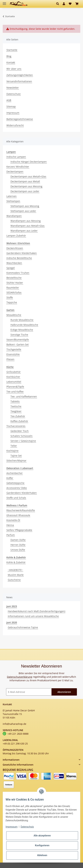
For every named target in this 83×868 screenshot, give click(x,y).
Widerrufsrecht (15, 125)
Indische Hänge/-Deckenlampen (29, 162)
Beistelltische (14, 278)
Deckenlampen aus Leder (25, 191)
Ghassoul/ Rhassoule (18, 515)
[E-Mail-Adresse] (29, 692)
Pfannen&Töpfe (15, 387)
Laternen (12, 196)
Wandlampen (14, 216)
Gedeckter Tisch (20, 431)
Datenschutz (14, 94)
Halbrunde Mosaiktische (24, 325)
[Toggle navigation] (4, 2)
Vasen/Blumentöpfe (18, 340)
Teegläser (16, 411)
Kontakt (11, 62)
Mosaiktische (14, 315)
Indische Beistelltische (19, 258)
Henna (10, 525)
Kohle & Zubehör (16, 562)
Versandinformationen (19, 81)
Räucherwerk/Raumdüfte (21, 510)
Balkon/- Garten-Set (18, 344)
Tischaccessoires (16, 426)
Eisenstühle (13, 354)
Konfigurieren (42, 845)
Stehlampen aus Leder (23, 211)
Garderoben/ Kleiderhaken (22, 253)
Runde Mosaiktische (22, 320)
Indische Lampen (16, 157)
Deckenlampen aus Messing (26, 186)
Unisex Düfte (18, 550)
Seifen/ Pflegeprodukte (19, 530)
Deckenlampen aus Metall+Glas (28, 176)
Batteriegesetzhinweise (20, 119)
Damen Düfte (18, 540)
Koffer (10, 478)
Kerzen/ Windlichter (18, 167)
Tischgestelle (14, 349)
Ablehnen (42, 855)
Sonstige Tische (19, 335)
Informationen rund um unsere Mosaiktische (33, 616)
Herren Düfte (18, 545)
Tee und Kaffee (15, 392)
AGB (9, 100)
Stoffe (10, 297)
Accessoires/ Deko (17, 488)
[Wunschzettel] (70, 4)
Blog (9, 56)
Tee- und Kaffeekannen (24, 396)
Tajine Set (16, 456)
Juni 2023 (12, 606)
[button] (59, 4)
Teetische (16, 406)
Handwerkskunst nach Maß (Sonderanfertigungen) (37, 611)
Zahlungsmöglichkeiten (20, 75)
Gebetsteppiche (15, 483)
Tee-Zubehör (18, 416)
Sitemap (11, 106)
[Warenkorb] (77, 4)
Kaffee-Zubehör (19, 421)
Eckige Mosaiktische (22, 330)
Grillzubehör (14, 372)
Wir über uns (14, 69)
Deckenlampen (15, 172)
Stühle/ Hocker (15, 283)
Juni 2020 (12, 622)
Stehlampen (13, 201)
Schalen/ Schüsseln (22, 436)
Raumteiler (13, 288)
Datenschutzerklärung (20, 677)
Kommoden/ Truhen (18, 273)
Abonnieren (64, 692)
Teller (14, 446)
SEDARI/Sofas (14, 292)
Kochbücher (13, 377)
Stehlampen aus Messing (25, 206)
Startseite (12, 50)
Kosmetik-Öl (13, 520)
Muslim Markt (16, 575)
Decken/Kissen (15, 248)
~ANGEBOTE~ (15, 570)
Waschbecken (14, 263)
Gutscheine (14, 580)
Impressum (13, 113)
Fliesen (10, 359)
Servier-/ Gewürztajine (23, 441)
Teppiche (12, 302)
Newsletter (13, 88)
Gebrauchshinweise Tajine (23, 627)
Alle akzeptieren (42, 836)
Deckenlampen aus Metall (25, 181)
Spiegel (11, 268)
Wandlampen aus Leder (24, 231)
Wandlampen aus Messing (26, 221)
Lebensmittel (14, 382)
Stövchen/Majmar (16, 461)
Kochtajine (12, 451)
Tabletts (15, 401)
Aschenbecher (15, 473)
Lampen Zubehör (16, 236)
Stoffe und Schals (16, 498)
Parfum (11, 535)
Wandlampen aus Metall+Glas (28, 226)
